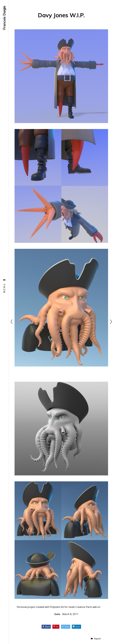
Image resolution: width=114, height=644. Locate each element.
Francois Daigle (4, 18)
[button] (96, 639)
